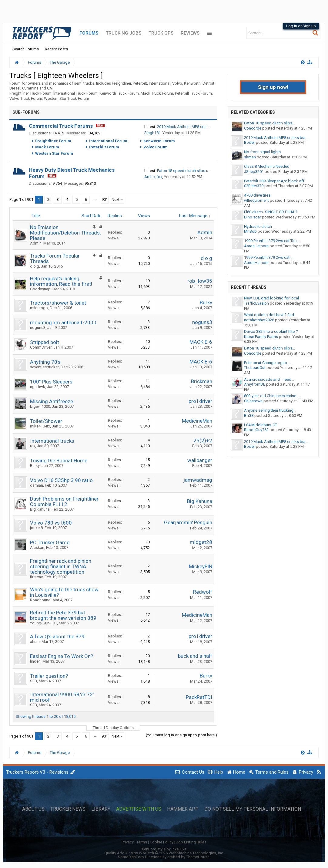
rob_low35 (200, 281)
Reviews (190, 33)
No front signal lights (262, 152)
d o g (35, 266)
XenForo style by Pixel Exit (164, 849)
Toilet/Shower (46, 421)
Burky (206, 302)
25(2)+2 (203, 441)
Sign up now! (273, 87)
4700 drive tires (257, 195)
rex (33, 446)
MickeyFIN (201, 566)
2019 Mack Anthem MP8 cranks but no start (195, 127)
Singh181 (152, 133)
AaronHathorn (256, 246)
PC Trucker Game (50, 542)
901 (105, 199)
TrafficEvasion (256, 303)
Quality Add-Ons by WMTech (164, 853)
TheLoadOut (255, 368)
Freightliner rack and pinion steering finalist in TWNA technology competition (61, 566)
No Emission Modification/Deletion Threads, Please (65, 233)
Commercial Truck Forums (61, 126)
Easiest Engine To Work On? (62, 656)
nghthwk (38, 387)
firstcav (36, 577)
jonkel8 (36, 528)
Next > (117, 199)
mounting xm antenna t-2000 (63, 323)
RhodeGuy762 (256, 430)
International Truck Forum (75, 93)
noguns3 (38, 328)
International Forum (108, 141)
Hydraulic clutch (258, 226)
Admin (36, 243)
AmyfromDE (255, 384)
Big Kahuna (40, 509)
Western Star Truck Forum (67, 98)
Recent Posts (56, 49)
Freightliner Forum (53, 141)
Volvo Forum (156, 147)
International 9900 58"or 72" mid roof (62, 697)
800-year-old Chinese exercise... (271, 396)
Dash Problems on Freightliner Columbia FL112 (64, 502)
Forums (89, 33)
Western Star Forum (54, 153)
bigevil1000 (40, 406)
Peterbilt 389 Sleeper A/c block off (274, 181)
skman (250, 157)
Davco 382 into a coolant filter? (271, 331)
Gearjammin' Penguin (188, 522)
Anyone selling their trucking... (270, 410)
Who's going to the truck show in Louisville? (64, 592)
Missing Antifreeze (52, 401)
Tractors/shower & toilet (58, 303)
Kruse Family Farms (261, 337)
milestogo (39, 308)
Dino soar (253, 217)
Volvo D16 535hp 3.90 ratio (61, 480)
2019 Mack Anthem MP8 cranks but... (276, 138)
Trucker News (68, 809)
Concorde (253, 128)
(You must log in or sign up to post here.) (181, 735)
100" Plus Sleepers (51, 382)
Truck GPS (161, 33)
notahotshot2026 (259, 320)
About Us (33, 809)
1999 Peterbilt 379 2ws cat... (268, 257)
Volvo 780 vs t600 (51, 523)
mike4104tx (40, 426)
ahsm (35, 642)
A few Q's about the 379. (58, 637)
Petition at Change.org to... (267, 363)
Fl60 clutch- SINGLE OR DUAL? (271, 212)
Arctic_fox (153, 177)
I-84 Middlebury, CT (261, 425)
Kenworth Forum (159, 141)
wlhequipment (256, 200)
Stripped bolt (45, 342)
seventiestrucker (44, 367)
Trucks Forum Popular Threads (55, 258)
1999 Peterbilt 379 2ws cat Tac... (272, 241)
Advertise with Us (139, 809)
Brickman (202, 381)
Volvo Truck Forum (26, 98)
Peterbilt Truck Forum (193, 93)
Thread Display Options (113, 728)
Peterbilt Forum (104, 147)
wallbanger (200, 460)
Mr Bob (250, 231)
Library (101, 809)
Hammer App (183, 809)
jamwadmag (198, 480)
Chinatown (253, 401)
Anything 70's (45, 362)
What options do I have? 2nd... (270, 315)
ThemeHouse (198, 857)
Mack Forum (47, 147)
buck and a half (195, 656)
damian (37, 485)
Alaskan (37, 547)
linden (35, 661)
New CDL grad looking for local (271, 298)
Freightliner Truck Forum (30, 93)
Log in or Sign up (301, 26)
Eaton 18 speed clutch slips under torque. (193, 171)
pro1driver (200, 401)
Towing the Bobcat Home (59, 461)
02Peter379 (254, 186)
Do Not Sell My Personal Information (253, 809)
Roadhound (40, 600)
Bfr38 (249, 415)
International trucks (52, 441)
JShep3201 (254, 172)
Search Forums (26, 49)
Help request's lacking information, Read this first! (61, 281)
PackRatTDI (199, 697)
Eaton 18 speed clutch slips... (269, 123)
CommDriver (41, 347)
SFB (33, 681)
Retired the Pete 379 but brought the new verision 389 (63, 615)
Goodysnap (40, 289)
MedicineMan (197, 421)
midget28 (201, 542)
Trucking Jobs (124, 33)
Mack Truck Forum (157, 93)
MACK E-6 (201, 342)
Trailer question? (49, 676)
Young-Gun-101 (44, 623)
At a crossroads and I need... (269, 379)
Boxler (249, 142)
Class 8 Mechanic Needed (267, 166)
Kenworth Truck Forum (119, 93)
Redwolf (203, 592)
